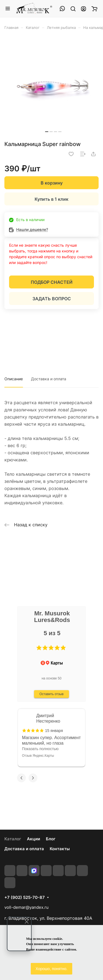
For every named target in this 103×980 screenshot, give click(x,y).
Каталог (13, 839)
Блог (51, 839)
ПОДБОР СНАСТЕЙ (52, 282)
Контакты (60, 849)
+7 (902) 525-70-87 (25, 898)
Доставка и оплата (49, 379)
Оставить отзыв (52, 694)
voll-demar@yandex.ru (27, 907)
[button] (39, 648)
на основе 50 (51, 678)
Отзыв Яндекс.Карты (38, 756)
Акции (34, 839)
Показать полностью (40, 749)
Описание (14, 379)
